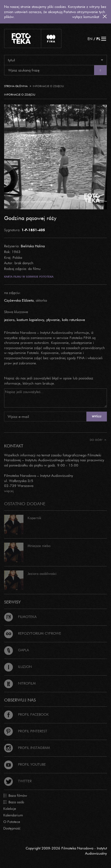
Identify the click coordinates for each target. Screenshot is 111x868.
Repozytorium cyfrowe (33, 633)
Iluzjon (18, 667)
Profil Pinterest (26, 731)
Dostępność (12, 828)
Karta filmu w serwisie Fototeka (29, 277)
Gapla (16, 650)
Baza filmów (15, 796)
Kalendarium (13, 815)
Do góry (98, 440)
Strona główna (16, 86)
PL (98, 39)
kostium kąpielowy (30, 320)
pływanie (53, 320)
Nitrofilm (20, 683)
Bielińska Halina (33, 246)
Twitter (18, 781)
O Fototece (12, 822)
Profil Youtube (25, 764)
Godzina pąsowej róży (30, 218)
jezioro (9, 320)
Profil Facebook (26, 714)
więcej (9, 491)
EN (90, 39)
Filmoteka (20, 617)
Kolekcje (10, 808)
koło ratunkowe (73, 320)
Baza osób (14, 802)
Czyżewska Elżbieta (19, 300)
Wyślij (97, 416)
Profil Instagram (27, 748)
